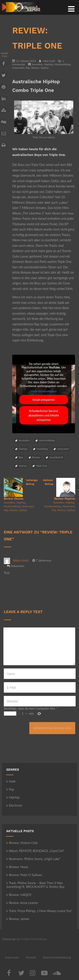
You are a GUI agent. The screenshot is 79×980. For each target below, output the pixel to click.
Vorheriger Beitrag (22, 489)
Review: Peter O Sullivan (24, 875)
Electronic (14, 805)
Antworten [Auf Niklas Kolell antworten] (18, 566)
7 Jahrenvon (42, 560)
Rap (28, 68)
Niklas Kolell (21, 560)
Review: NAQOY (19, 895)
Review (35, 68)
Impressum (12, 957)
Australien (37, 64)
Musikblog (42, 449)
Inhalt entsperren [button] (44, 400)
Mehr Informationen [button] (44, 391)
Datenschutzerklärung (57, 957)
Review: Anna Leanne (22, 903)
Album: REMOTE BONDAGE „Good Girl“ (35, 851)
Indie (11, 781)
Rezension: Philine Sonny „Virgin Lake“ (33, 859)
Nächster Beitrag (57, 489)
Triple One (42, 466)
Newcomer (18, 68)
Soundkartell (56, 457)
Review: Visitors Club (22, 843)
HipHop (49, 64)
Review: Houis (17, 867)
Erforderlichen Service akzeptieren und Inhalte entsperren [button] (44, 415)
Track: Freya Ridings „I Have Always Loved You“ (39, 911)
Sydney (45, 68)
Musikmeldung (62, 64)
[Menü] (71, 9)
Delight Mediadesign (34, 939)
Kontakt (31, 957)
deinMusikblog (47, 440)
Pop (10, 789)
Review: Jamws (18, 919)
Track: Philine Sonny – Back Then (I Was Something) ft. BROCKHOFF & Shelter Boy (35, 885)
